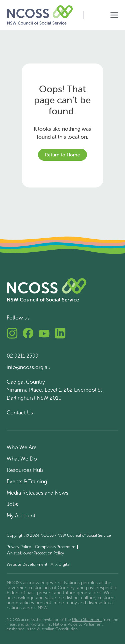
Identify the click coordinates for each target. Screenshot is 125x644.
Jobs (12, 504)
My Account (21, 516)
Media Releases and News (37, 493)
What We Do (22, 459)
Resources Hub (25, 470)
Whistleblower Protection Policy (35, 553)
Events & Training (27, 481)
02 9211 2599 (22, 356)
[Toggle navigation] (114, 15)
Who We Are (22, 447)
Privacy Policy (19, 547)
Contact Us (20, 413)
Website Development (27, 564)
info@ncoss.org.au (28, 367)
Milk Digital (60, 564)
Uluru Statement (87, 620)
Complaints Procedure (55, 547)
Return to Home (62, 155)
